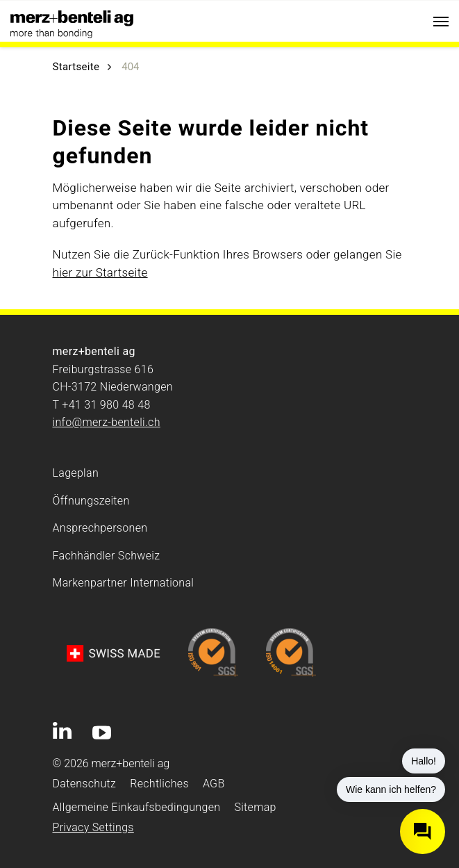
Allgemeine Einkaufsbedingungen (137, 807)
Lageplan (76, 473)
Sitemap (255, 807)
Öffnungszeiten (91, 501)
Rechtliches (159, 784)
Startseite (76, 67)
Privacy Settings (93, 827)
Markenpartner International (124, 583)
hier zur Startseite (100, 272)
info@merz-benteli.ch (107, 422)
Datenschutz (85, 784)
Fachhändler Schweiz (107, 556)
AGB (214, 784)
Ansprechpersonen (100, 528)
